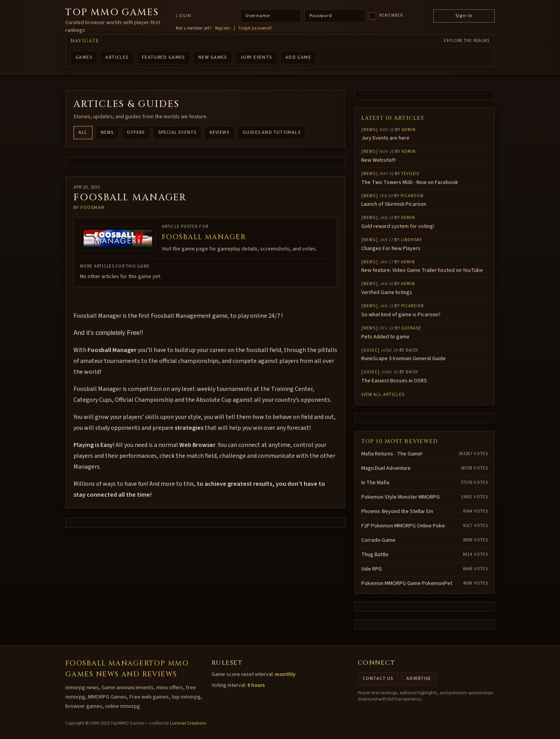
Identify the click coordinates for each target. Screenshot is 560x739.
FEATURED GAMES (164, 57)
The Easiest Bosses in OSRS (394, 381)
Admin (409, 130)
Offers (136, 132)
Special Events (178, 132)
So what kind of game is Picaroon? (401, 315)
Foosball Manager (204, 237)
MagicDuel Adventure (386, 468)
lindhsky (412, 240)
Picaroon (412, 196)
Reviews (219, 132)
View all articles (383, 395)
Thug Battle (375, 555)
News (107, 132)
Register (223, 28)
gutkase (411, 328)
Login (184, 16)
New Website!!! (378, 160)
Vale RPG (372, 569)
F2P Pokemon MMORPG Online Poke (403, 526)
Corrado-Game (378, 540)
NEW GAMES (213, 57)
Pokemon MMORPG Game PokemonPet (407, 583)
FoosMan (93, 208)
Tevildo (411, 174)
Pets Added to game (385, 337)
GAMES (84, 57)
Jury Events (256, 57)
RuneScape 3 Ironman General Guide (403, 359)
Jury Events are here (385, 138)
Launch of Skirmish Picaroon (394, 204)
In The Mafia (375, 483)
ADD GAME (298, 57)
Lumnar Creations (188, 723)
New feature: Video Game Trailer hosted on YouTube (422, 270)
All (83, 132)
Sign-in (464, 16)
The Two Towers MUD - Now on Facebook (410, 182)
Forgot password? (256, 28)
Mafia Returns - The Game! (392, 454)
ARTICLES (117, 57)
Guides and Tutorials (272, 132)
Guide (370, 350)
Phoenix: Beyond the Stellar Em (397, 511)
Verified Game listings (387, 292)
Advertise (419, 679)
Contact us (378, 679)
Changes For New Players (391, 249)
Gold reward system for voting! (398, 226)
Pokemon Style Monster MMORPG (401, 497)
